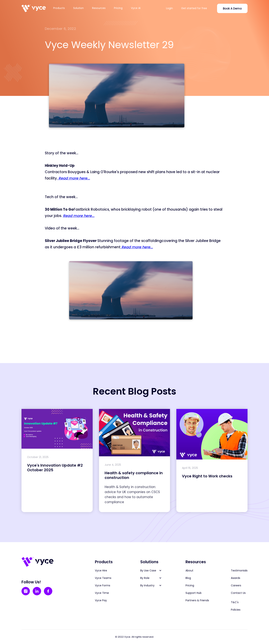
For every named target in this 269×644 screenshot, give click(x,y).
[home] (34, 8)
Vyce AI (136, 8)
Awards (236, 578)
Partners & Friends (197, 600)
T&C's (235, 602)
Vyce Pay (101, 600)
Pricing (118, 8)
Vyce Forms (103, 585)
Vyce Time (102, 593)
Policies (236, 610)
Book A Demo (232, 8)
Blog (188, 578)
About (189, 570)
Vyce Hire (101, 570)
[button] (61, 8)
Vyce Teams (103, 578)
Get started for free (194, 8)
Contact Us (238, 593)
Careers (236, 585)
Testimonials (239, 570)
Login (169, 8)
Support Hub (194, 593)
